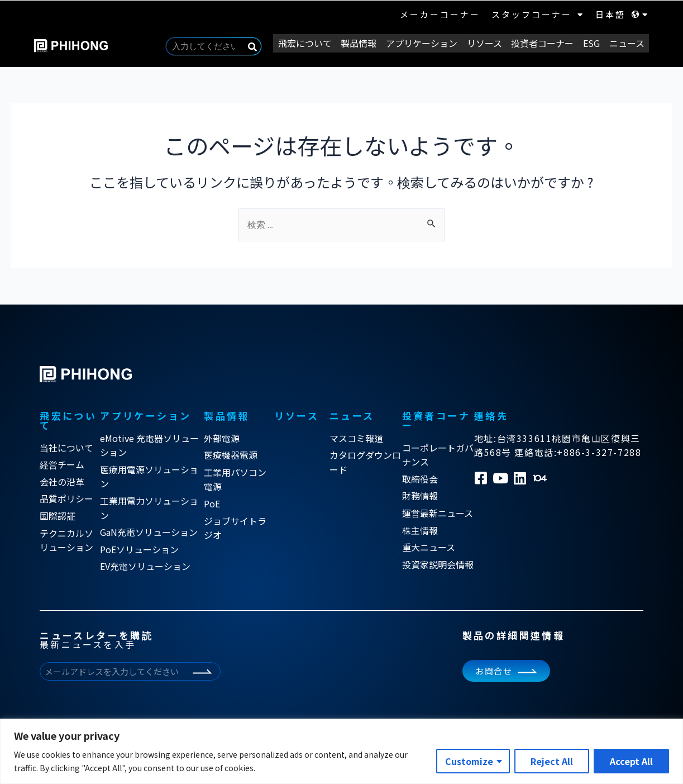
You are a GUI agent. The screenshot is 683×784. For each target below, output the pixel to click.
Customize (469, 761)
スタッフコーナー (538, 15)
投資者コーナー (546, 42)
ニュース (627, 42)
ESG (594, 42)
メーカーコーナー (440, 14)
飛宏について (314, 42)
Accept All (631, 761)
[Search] (263, 46)
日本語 (622, 15)
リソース (489, 42)
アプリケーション (428, 42)
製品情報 (367, 42)
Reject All (552, 761)
